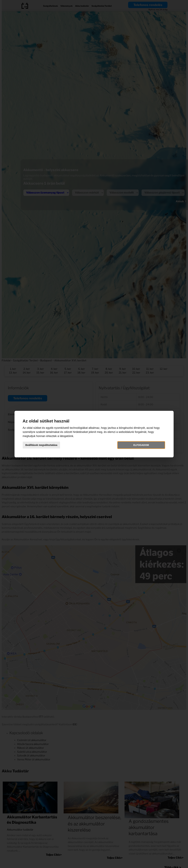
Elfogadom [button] (139, 445)
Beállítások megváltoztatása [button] (44, 445)
